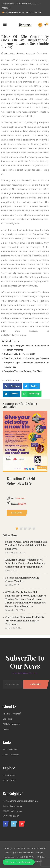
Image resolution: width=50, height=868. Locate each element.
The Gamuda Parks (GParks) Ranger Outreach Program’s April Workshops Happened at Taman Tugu (26, 363)
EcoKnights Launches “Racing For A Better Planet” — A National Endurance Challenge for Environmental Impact (25, 563)
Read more (17, 513)
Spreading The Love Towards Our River (23, 371)
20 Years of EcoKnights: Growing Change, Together (22, 579)
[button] (45, 25)
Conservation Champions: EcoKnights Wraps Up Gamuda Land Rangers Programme (25, 621)
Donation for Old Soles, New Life (21, 481)
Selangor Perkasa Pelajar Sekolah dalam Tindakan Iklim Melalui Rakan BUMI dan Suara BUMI (26, 545)
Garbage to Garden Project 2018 (20, 354)
